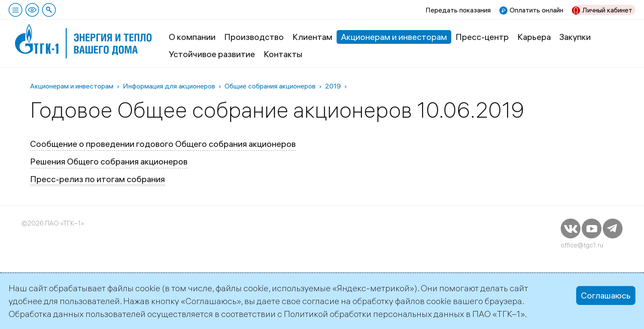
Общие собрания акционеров (270, 86)
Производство (254, 37)
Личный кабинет (607, 10)
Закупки (575, 37)
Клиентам (312, 37)
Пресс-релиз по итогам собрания (97, 179)
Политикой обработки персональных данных (374, 314)
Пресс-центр (482, 37)
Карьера (534, 37)
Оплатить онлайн (536, 10)
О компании (192, 37)
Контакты (283, 54)
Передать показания (458, 10)
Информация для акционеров (169, 86)
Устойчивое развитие (212, 54)
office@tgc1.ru (582, 245)
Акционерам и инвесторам (394, 37)
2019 (333, 86)
